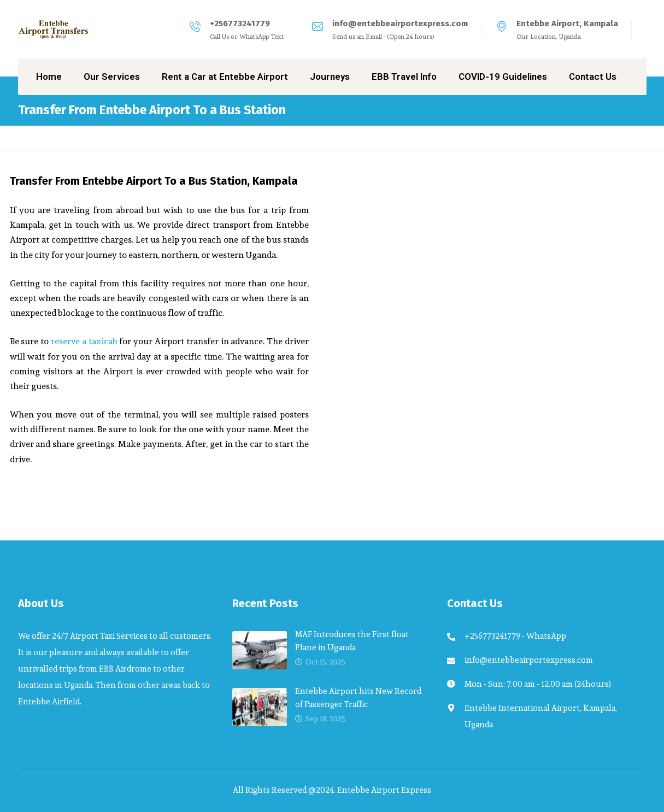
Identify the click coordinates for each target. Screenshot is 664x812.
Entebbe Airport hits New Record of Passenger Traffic (358, 698)
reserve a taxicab (84, 341)
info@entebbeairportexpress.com (400, 23)
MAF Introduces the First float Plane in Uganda (352, 641)
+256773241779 (240, 23)
